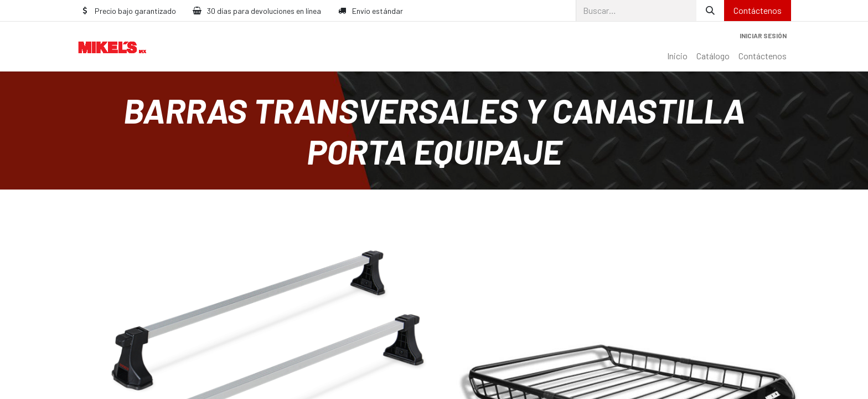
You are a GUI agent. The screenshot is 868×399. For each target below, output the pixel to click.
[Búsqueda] (710, 11)
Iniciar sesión (763, 35)
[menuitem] (677, 56)
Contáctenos (758, 10)
